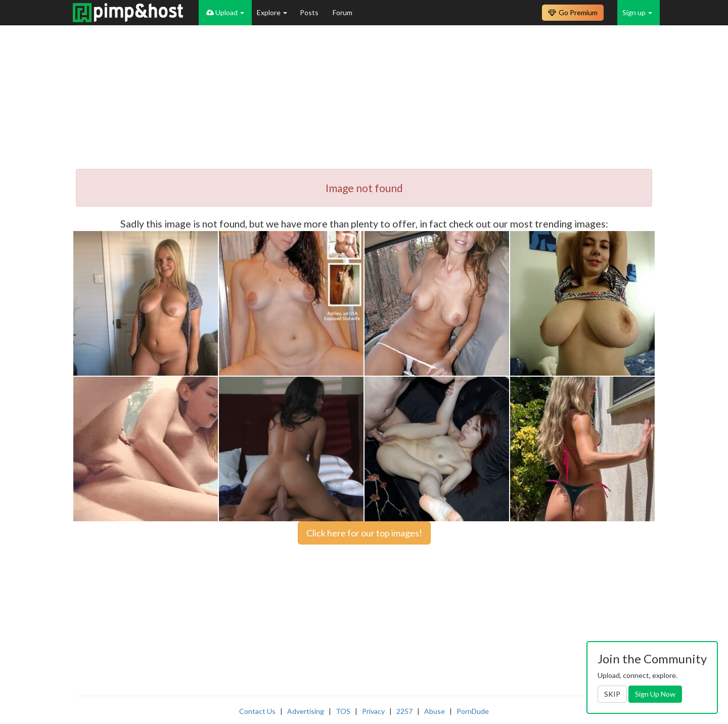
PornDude (473, 711)
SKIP (612, 694)
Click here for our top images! (364, 533)
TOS (343, 711)
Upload (225, 12)
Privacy (373, 711)
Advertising (306, 711)
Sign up (637, 12)
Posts (310, 12)
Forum (343, 12)
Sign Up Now (655, 694)
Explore (272, 12)
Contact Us (257, 711)
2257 (404, 711)
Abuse (435, 711)
